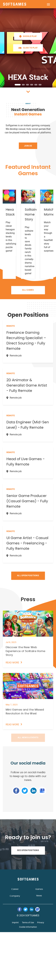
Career (15, 889)
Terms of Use (28, 923)
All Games (28, 290)
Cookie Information (28, 927)
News (39, 896)
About (28, 104)
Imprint (15, 923)
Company (15, 896)
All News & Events (28, 737)
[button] (18, 85)
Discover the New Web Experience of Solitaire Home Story (26, 651)
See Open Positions (28, 850)
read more (12, 663)
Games (39, 889)
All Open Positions (28, 575)
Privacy (41, 923)
